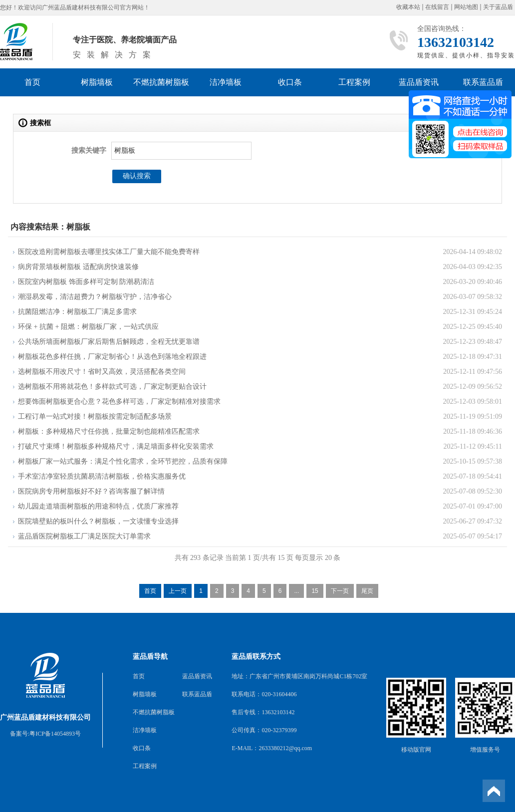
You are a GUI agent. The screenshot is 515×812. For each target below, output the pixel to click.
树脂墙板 (97, 82)
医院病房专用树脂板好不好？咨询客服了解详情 (91, 491)
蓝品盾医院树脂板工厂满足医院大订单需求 (84, 536)
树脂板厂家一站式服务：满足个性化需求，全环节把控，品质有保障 (123, 461)
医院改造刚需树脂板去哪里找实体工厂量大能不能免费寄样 (109, 252)
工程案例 (354, 82)
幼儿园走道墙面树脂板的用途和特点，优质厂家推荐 (98, 506)
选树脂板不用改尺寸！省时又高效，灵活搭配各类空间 (102, 372)
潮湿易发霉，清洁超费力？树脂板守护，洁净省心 (95, 297)
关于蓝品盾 (498, 7)
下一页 (340, 591)
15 (315, 591)
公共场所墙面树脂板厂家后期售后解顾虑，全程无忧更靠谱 (109, 342)
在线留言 (437, 7)
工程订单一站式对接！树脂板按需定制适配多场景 (95, 416)
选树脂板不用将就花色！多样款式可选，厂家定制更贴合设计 (112, 387)
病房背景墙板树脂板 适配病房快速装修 (78, 267)
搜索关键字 (89, 150)
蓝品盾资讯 (419, 82)
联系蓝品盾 (483, 82)
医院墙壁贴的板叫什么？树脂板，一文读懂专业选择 (98, 521)
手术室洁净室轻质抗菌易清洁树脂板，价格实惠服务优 (102, 476)
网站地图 (466, 7)
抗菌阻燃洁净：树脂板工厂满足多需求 (77, 312)
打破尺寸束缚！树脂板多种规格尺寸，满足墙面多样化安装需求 (116, 446)
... (296, 591)
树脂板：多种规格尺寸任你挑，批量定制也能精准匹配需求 (109, 431)
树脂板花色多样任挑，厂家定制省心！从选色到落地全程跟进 (112, 357)
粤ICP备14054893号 (55, 734)
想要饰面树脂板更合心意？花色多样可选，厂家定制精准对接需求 (119, 402)
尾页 (367, 591)
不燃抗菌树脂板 (161, 82)
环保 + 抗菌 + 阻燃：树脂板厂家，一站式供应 (88, 327)
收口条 (290, 82)
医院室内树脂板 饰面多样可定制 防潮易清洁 (86, 282)
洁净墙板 (226, 82)
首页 (32, 82)
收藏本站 (408, 7)
